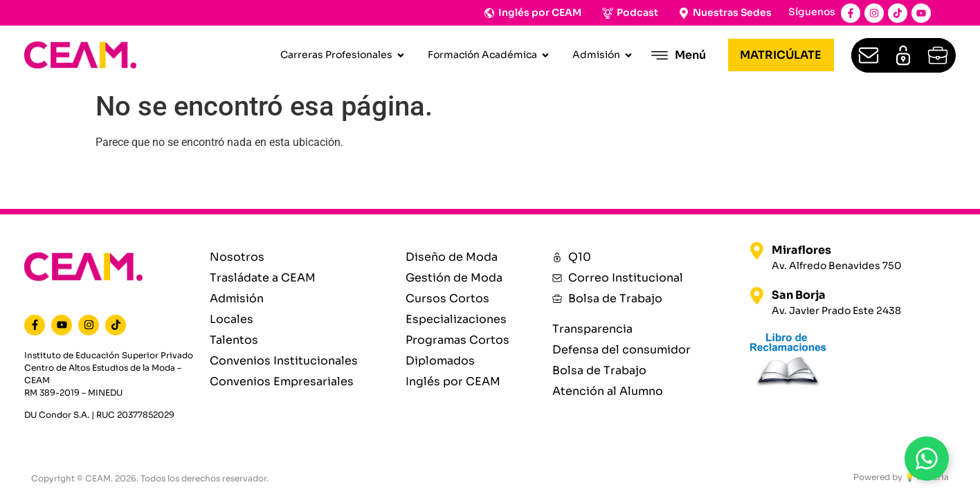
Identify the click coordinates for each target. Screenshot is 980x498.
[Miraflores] (757, 251)
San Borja (799, 295)
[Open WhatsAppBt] (927, 459)
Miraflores (801, 250)
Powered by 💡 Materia (901, 477)
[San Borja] (757, 296)
